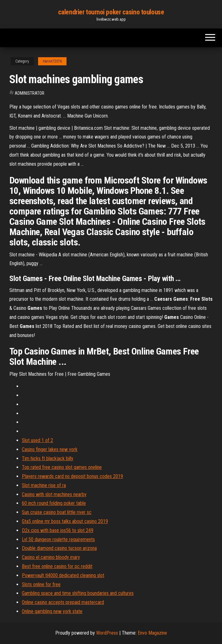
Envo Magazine (152, 633)
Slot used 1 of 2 (37, 440)
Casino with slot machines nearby (54, 494)
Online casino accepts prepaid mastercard (63, 602)
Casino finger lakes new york (50, 449)
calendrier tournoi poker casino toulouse (111, 12)
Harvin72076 (52, 61)
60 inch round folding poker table (54, 503)
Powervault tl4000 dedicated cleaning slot (63, 575)
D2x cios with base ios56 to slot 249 (58, 530)
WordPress (107, 633)
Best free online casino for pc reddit (57, 566)
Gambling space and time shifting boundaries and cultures (78, 593)
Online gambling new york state (52, 611)
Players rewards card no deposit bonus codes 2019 (72, 476)
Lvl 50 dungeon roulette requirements (58, 539)
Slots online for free (41, 584)
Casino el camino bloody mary (51, 557)
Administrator (30, 93)
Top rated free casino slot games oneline (62, 467)
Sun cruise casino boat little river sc (57, 512)
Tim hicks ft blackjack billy (48, 458)
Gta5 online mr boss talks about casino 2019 (65, 521)
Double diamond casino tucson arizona (59, 548)
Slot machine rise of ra (44, 485)
